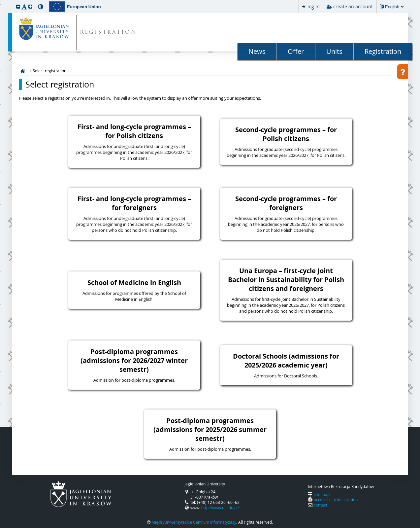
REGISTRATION (108, 33)
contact (321, 505)
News (257, 51)
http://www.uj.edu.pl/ (220, 508)
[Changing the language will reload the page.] (394, 7)
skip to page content (2, 2)
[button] (18, 6)
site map (322, 494)
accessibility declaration (336, 500)
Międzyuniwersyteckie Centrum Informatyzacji (194, 522)
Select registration (60, 85)
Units (334, 51)
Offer (296, 51)
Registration (383, 51)
